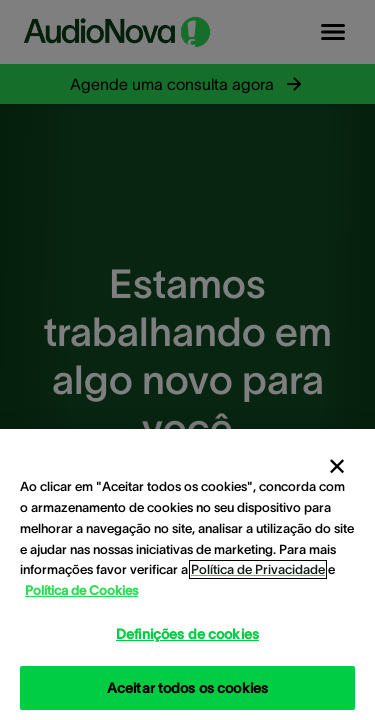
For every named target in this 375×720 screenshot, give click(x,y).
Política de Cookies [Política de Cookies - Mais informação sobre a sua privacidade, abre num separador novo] (81, 590)
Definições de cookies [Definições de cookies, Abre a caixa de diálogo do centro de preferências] (187, 634)
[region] (187, 574)
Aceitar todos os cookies (187, 688)
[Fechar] (337, 467)
